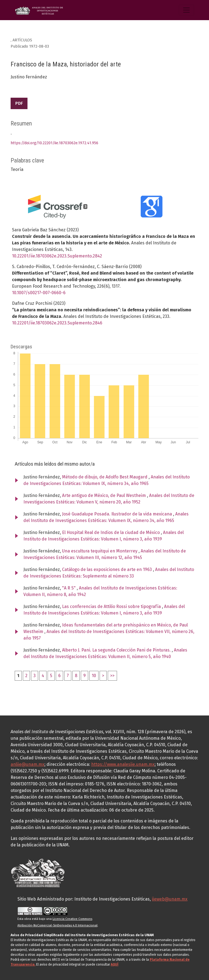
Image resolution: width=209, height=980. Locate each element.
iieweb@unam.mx (170, 899)
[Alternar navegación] (186, 10)
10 (94, 676)
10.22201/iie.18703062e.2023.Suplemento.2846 (57, 323)
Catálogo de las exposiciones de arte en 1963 (107, 569)
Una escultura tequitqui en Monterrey (100, 551)
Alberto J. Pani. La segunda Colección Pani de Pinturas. (117, 650)
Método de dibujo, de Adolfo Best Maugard (105, 477)
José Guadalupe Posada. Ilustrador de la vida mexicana (118, 514)
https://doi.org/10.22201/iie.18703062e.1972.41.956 (54, 143)
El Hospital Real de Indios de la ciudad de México (111, 532)
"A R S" (69, 588)
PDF (19, 103)
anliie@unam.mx (27, 764)
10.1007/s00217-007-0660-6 (39, 293)
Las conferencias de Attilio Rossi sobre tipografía (112, 606)
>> (112, 676)
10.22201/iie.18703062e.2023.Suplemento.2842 (57, 256)
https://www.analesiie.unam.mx (123, 764)
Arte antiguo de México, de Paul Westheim (104, 495)
